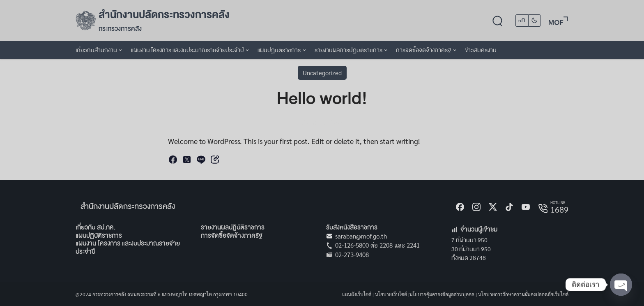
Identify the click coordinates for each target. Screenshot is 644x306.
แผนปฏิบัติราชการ (99, 235)
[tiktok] (509, 207)
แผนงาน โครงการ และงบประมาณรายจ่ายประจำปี (128, 247)
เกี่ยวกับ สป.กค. (95, 227)
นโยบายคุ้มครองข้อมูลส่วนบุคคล (442, 294)
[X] (493, 207)
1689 (559, 209)
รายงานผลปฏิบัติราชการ (233, 227)
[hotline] (543, 209)
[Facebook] (460, 207)
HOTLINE (558, 202)
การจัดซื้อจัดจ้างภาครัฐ (232, 235)
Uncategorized (322, 73)
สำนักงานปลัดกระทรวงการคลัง (164, 15)
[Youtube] (526, 207)
